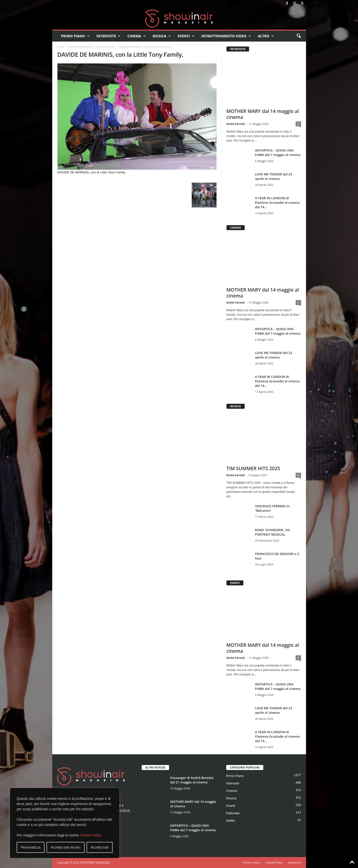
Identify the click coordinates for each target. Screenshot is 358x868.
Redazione (294, 862)
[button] (299, 36)
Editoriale (233, 813)
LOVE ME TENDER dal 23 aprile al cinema (274, 176)
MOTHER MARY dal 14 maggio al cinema (263, 114)
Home (61, 47)
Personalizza (31, 847)
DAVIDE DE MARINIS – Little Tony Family (92, 47)
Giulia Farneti (236, 124)
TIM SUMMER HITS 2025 (253, 468)
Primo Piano (75, 36)
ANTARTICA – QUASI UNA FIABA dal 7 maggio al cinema (278, 153)
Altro (266, 36)
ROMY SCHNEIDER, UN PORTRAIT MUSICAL (272, 532)
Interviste (109, 36)
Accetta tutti (100, 847)
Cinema (136, 36)
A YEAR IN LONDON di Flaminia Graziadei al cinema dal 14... (277, 203)
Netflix (231, 821)
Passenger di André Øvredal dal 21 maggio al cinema (192, 780)
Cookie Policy (90, 835)
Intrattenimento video (226, 36)
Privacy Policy (251, 862)
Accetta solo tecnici (66, 847)
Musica (162, 36)
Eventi (186, 36)
